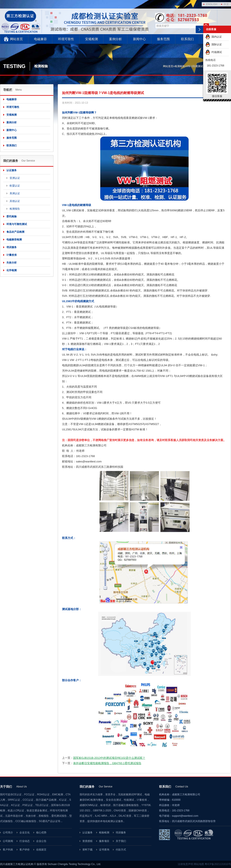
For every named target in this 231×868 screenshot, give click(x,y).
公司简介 (8, 833)
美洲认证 (15, 193)
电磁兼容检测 (14, 240)
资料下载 (87, 850)
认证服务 (12, 170)
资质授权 (87, 841)
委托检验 (12, 216)
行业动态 (25, 841)
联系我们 (187, 39)
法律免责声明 (185, 864)
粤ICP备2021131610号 (218, 864)
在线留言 (41, 850)
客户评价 (25, 850)
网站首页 (16, 39)
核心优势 (41, 833)
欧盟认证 (15, 186)
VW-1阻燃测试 (195, 66)
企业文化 (25, 833)
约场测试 (214, 52)
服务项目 (104, 841)
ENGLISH (212, 4)
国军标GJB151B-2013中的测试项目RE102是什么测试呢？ (109, 758)
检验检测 (104, 833)
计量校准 (12, 255)
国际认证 (214, 44)
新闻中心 (139, 39)
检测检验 (180, 66)
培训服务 (12, 247)
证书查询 (104, 850)
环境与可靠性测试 (17, 224)
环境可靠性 (66, 39)
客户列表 (8, 850)
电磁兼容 (40, 39)
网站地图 (199, 864)
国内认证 (214, 37)
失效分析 (12, 263)
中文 (226, 4)
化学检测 (12, 270)
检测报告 (15, 209)
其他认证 (15, 201)
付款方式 (121, 850)
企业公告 (41, 841)
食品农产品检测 (15, 232)
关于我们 (121, 841)
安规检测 (92, 39)
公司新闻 (8, 841)
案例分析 (115, 39)
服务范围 (163, 39)
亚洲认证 (15, 178)
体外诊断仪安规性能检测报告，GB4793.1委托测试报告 (107, 763)
